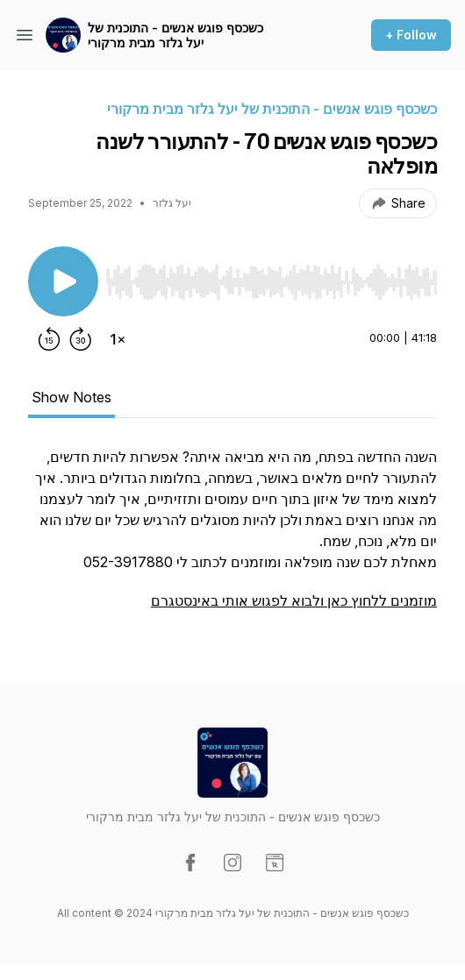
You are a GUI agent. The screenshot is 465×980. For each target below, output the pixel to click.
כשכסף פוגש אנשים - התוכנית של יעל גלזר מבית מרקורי (175, 36)
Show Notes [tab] (72, 397)
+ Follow (411, 35)
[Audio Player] (271, 277)
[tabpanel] (232, 537)
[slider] (271, 282)
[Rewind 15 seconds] (49, 339)
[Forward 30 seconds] (81, 339)
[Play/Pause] (63, 281)
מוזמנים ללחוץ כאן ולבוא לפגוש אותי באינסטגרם (294, 600)
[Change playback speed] (118, 339)
